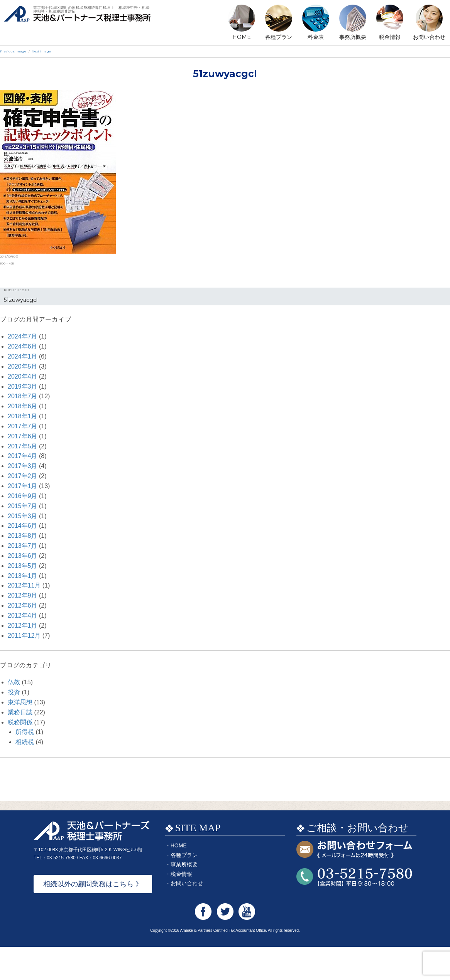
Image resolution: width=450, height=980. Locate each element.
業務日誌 (20, 712)
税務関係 (20, 722)
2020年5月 (23, 366)
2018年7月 (23, 396)
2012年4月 (23, 615)
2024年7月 (23, 336)
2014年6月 (23, 526)
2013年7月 (23, 546)
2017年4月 (23, 456)
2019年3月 (23, 386)
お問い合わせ (429, 37)
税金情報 (390, 37)
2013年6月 (23, 556)
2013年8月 (23, 536)
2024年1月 (23, 356)
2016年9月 (23, 496)
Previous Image (13, 51)
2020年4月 (23, 376)
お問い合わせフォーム (354, 883)
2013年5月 (23, 566)
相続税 (25, 742)
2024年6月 (23, 346)
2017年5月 (23, 446)
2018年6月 (23, 406)
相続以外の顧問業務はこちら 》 (93, 917)
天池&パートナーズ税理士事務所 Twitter (225, 945)
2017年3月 (23, 466)
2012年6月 (23, 605)
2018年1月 (23, 416)
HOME (242, 37)
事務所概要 (353, 37)
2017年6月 (23, 436)
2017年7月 (23, 426)
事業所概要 (184, 897)
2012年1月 (23, 626)
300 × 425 (7, 263)
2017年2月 (23, 476)
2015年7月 (23, 506)
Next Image (41, 51)
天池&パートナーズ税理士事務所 (77, 23)
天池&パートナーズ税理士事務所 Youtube (247, 945)
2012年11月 (24, 585)
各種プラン (279, 37)
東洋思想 (20, 702)
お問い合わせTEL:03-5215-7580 (354, 910)
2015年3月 (23, 516)
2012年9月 (23, 595)
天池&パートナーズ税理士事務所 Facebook (203, 945)
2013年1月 (23, 576)
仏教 (14, 682)
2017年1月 (23, 486)
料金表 (316, 37)
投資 (14, 692)
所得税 (25, 732)
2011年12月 (24, 636)
